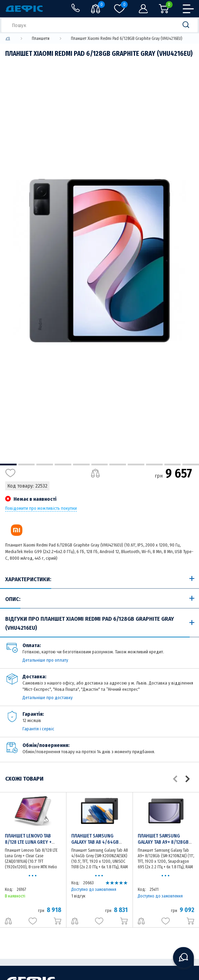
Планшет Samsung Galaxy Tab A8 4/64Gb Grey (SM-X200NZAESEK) (97, 842)
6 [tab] (100, 465)
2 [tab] (27, 465)
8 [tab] (136, 465)
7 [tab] (118, 465)
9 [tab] (154, 465)
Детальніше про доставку (48, 698)
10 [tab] (173, 465)
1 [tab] (8, 465)
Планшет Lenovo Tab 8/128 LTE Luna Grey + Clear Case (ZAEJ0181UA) (31, 842)
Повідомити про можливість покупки (41, 508)
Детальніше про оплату (45, 660)
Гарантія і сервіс (38, 729)
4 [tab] (63, 465)
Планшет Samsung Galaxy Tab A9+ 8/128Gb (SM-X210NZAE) (163, 842)
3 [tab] (45, 465)
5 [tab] (81, 465)
